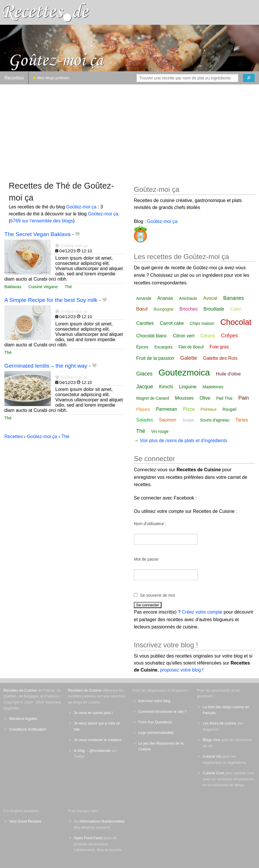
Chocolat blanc (152, 336)
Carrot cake (172, 323)
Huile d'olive (228, 374)
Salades (145, 420)
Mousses (184, 398)
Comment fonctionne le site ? (162, 712)
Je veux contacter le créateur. (98, 740)
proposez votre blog (181, 670)
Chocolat (236, 322)
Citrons (208, 336)
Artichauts (188, 298)
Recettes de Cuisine (20, 690)
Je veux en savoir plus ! (93, 713)
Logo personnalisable (156, 733)
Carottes (145, 323)
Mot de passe (146, 559)
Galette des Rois (220, 358)
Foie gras (219, 347)
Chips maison (202, 323)
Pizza (189, 409)
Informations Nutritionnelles (102, 821)
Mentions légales (23, 719)
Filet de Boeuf (191, 347)
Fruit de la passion (155, 358)
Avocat (210, 298)
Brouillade (214, 309)
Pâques (143, 409)
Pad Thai (224, 398)
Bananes (234, 298)
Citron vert (184, 336)
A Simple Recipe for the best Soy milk (51, 300)
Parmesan (167, 409)
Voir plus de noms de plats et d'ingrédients (183, 441)
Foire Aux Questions (155, 722)
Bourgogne (164, 309)
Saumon (168, 420)
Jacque (145, 387)
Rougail (229, 409)
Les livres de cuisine (220, 723)
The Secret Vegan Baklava (37, 234)
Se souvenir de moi (157, 595)
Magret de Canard (153, 398)
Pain (244, 398)
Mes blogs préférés (51, 78)
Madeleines (213, 387)
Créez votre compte (202, 612)
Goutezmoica (184, 372)
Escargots (163, 347)
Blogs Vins (212, 740)
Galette (189, 358)
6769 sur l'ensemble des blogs (42, 221)
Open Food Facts (88, 838)
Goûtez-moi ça (81, 207)
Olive (205, 398)
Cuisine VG (212, 756)
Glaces (144, 374)
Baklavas (13, 287)
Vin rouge (160, 431)
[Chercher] (249, 78)
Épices (142, 347)
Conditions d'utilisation (28, 729)
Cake (236, 309)
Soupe (188, 420)
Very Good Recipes (25, 821)
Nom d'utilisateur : (150, 524)
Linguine (188, 387)
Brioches (189, 309)
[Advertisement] (129, 130)
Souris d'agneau (215, 420)
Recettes (14, 78)
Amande (144, 298)
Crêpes (230, 336)
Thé (68, 287)
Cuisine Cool (213, 773)
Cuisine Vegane (43, 287)
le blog (79, 751)
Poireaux (209, 409)
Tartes (242, 420)
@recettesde (100, 751)
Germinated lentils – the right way (46, 366)
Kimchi (166, 387)
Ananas (165, 298)
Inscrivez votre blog (154, 701)
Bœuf (142, 309)
